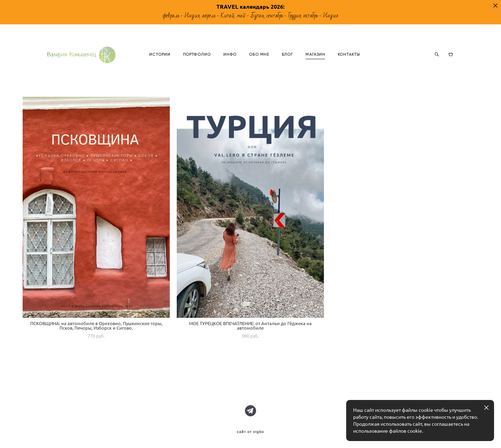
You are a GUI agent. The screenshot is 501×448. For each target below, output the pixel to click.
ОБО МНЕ (291, 61)
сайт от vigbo (250, 432)
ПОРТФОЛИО (229, 61)
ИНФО (262, 61)
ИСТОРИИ (192, 61)
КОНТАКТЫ (380, 61)
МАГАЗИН (347, 61)
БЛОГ (319, 61)
